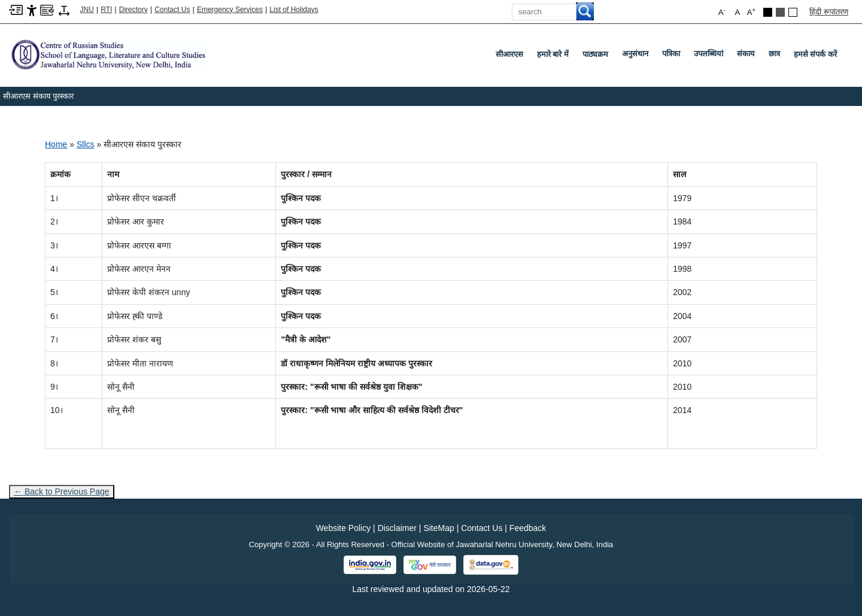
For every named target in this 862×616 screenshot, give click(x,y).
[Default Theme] (793, 12)
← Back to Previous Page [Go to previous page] (62, 491)
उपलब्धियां (711, 56)
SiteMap (438, 528)
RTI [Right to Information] (106, 10)
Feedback (528, 528)
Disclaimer (397, 528)
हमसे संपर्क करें (815, 54)
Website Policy (344, 528)
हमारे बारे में (553, 54)
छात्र (777, 56)
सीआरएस (509, 54)
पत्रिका (673, 56)
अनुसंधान (638, 56)
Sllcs (86, 144)
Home (56, 144)
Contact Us (172, 10)
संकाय (748, 56)
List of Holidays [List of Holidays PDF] (294, 10)
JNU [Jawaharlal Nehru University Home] (87, 10)
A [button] (751, 12)
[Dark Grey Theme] (780, 12)
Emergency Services (230, 10)
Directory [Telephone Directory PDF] (133, 10)
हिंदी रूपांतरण (829, 12)
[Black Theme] (768, 12)
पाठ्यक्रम (595, 54)
